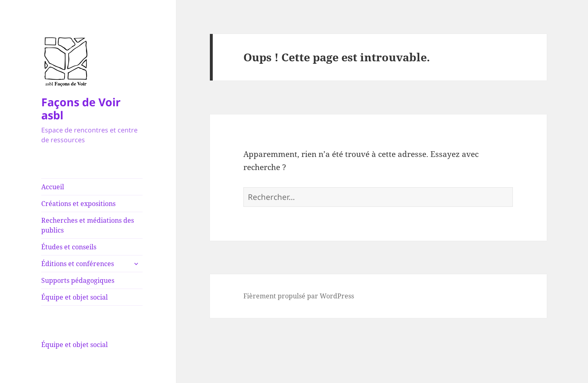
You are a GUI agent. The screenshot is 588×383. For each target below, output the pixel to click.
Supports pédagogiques (78, 280)
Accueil (53, 187)
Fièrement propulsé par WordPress (299, 296)
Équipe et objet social (75, 297)
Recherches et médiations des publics (88, 225)
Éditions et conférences (78, 264)
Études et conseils (69, 247)
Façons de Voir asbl (81, 109)
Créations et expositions (78, 204)
